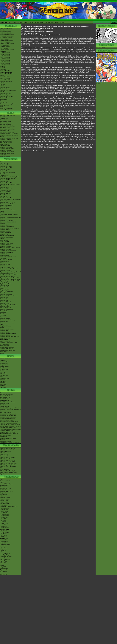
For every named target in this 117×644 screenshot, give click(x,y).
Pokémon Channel (5, 299)
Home (10, 22)
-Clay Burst (3, 547)
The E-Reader (4, 311)
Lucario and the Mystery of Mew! (9, 408)
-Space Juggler (4, 561)
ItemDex (3, 66)
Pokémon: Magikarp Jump (7, 202)
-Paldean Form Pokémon (7, 110)
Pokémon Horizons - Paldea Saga (9, 138)
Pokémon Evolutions (6, 150)
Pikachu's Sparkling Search (8, 465)
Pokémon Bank (4, 216)
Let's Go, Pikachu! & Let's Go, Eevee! (11, 199)
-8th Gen (3, 84)
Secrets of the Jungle (6, 435)
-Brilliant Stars (4, 510)
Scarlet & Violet (5, 163)
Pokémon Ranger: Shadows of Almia (10, 279)
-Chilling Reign (4, 516)
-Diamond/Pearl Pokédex (7, 36)
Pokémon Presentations (6, 96)
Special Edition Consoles (7, 347)
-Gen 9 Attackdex (5, 65)
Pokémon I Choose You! (7, 431)
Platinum (3, 266)
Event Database (4, 105)
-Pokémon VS (4, 568)
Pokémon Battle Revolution (8, 276)
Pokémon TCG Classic (6, 491)
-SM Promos (4, 534)
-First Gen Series (5, 528)
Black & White (4, 240)
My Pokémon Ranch (6, 284)
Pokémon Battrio (5, 285)
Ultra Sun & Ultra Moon (7, 198)
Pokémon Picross (5, 230)
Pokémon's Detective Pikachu (8, 438)
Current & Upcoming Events (8, 104)
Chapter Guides (4, 365)
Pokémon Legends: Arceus (7, 178)
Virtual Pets (3, 352)
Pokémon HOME (5, 180)
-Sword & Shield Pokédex (7, 44)
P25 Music (3, 92)
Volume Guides (4, 366)
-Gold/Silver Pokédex (6, 33)
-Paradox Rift (4, 494)
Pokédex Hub (33, 22)
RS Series (3, 372)
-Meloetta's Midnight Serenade (9, 423)
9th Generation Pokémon (7, 107)
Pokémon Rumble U (6, 246)
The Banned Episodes (6, 143)
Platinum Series (4, 378)
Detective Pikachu (5, 207)
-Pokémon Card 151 (6, 544)
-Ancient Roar (4, 541)
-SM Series (3, 519)
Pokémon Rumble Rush (7, 204)
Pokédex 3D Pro (5, 255)
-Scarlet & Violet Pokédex (7, 50)
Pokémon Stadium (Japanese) (8, 334)
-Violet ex (3, 552)
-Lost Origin (4, 505)
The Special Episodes (6, 141)
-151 (1, 496)
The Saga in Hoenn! (6, 124)
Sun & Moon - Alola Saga (7, 132)
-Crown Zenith (4, 502)
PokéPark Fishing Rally (7, 309)
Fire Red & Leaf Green (6, 291)
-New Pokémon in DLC (7, 108)
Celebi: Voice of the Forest (7, 402)
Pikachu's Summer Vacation (8, 448)
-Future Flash (4, 540)
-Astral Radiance (5, 508)
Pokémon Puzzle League (7, 329)
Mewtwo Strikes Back (6, 396)
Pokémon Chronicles (6, 140)
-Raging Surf (4, 543)
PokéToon (3, 155)
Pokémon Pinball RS (6, 302)
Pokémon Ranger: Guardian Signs (9, 269)
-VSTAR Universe (5, 553)
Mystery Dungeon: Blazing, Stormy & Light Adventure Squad (11, 272)
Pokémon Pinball (5, 332)
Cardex (2, 75)
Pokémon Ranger (5, 303)
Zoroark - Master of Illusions (8, 417)
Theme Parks (4, 99)
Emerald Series (4, 375)
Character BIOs (4, 362)
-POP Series (3, 537)
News (2, 28)
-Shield (2, 565)
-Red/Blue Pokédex (5, 31)
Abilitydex (3, 69)
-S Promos (3, 573)
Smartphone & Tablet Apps (8, 350)
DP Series (3, 377)
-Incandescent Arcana (6, 556)
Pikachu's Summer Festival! (8, 457)
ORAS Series (4, 386)
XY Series (3, 384)
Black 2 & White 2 (5, 242)
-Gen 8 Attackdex (5, 63)
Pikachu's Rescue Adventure (8, 450)
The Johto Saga (4, 123)
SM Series (3, 387)
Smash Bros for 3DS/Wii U (8, 236)
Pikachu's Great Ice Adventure (8, 463)
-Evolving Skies (5, 514)
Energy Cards (4, 487)
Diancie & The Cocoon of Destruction (11, 426)
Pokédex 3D (3, 254)
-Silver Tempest (4, 504)
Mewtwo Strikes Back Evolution (9, 434)
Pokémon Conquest (5, 249)
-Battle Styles (4, 517)
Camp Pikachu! (4, 454)
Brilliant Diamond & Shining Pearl (10, 177)
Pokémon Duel (4, 234)
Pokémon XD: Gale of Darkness (9, 296)
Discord (26, 22)
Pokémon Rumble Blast (7, 252)
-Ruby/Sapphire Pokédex (7, 35)
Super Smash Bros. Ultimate (8, 210)
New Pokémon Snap (6, 190)
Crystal (2, 317)
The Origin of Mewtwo (6, 394)
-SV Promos (3, 531)
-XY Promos (4, 535)
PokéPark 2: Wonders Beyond (8, 251)
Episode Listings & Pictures (8, 115)
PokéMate (3, 312)
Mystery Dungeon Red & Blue (9, 305)
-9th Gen (3, 83)
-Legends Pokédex (5, 47)
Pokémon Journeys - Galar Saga (9, 134)
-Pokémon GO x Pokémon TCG (9, 507)
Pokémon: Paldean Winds (7, 153)
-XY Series (3, 520)
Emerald (2, 293)
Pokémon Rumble (5, 270)
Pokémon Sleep (4, 171)
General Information (6, 359)
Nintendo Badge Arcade (7, 237)
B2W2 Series (4, 383)
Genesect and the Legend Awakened (10, 425)
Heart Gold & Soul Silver (7, 267)
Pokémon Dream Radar (6, 243)
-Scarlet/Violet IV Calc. (7, 80)
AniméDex (3, 117)
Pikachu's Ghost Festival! (7, 459)
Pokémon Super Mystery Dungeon (10, 228)
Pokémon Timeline (5, 87)
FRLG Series (4, 374)
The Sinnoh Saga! (5, 128)
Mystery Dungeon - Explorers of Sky (10, 278)
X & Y (2, 213)
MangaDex (3, 360)
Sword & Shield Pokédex (52, 22)
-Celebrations (4, 513)
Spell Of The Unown (6, 399)
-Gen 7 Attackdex (5, 62)
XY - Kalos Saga (5, 131)
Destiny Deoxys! (5, 406)
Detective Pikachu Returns (7, 172)
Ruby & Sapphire (5, 290)
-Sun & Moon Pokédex (6, 41)
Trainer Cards (4, 485)
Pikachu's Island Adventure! (8, 460)
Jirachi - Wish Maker (6, 405)
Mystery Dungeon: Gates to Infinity (10, 248)
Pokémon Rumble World (7, 227)
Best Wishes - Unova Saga (7, 129)
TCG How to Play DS (6, 260)
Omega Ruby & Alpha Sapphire (9, 214)
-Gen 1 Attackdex (5, 53)
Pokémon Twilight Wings (7, 149)
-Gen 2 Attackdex (5, 54)
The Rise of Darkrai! (6, 413)
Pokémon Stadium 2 (6, 318)
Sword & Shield (5, 175)
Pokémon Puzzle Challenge (8, 320)
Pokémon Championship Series (9, 90)
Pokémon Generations (6, 147)
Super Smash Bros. (5, 338)
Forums (15, 22)
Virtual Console (4, 346)
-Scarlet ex (3, 550)
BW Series (3, 381)
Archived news (8, 28)
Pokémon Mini (4, 321)
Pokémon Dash (4, 297)
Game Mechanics (5, 78)
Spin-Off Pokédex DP (6, 72)
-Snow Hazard (4, 546)
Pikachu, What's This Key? (7, 471)
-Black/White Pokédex (6, 38)
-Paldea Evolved (5, 499)
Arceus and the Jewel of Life (8, 416)
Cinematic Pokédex (5, 77)
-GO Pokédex (4, 48)
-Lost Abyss (3, 558)
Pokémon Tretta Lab (6, 245)
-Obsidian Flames (5, 498)
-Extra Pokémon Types (6, 484)
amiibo (2, 353)
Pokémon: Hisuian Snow (7, 152)
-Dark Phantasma (5, 559)
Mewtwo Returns (5, 400)
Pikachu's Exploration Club (8, 462)
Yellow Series (4, 369)
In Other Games (4, 344)
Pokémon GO (4, 165)
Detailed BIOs (4, 363)
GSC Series (3, 371)
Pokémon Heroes (5, 403)
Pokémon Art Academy (6, 220)
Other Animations (5, 156)
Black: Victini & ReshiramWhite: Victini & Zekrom (7, 419)
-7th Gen (3, 86)
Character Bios (4, 118)
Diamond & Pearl (5, 264)
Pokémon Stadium (5, 335)
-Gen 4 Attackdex (5, 57)
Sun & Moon (4, 196)
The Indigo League (5, 120)
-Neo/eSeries (4, 526)
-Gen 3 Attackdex (5, 56)
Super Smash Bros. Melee (7, 323)
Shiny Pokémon (4, 144)
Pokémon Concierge (6, 93)
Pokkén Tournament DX (7, 205)
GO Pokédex (41, 22)
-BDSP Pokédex (5, 45)
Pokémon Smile (4, 187)
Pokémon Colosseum (6, 294)
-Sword (2, 564)
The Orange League (5, 121)
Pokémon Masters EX (6, 168)
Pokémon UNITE (5, 169)
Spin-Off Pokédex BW (6, 74)
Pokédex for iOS (5, 261)
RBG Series (3, 368)
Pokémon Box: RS (5, 300)
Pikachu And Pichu (5, 451)
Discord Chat (4, 102)
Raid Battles (3, 490)
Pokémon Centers (5, 89)
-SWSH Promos (5, 532)
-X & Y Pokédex (5, 39)
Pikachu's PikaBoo (5, 453)
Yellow (2, 328)
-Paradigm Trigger (5, 555)
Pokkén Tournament (6, 233)
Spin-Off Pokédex (5, 71)
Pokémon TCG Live (6, 193)
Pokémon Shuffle (5, 225)
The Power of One (5, 397)
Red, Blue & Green (5, 326)
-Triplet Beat (4, 549)
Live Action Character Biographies (10, 443)
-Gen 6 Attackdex (5, 60)
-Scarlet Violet (4, 501)
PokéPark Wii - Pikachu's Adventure (10, 275)
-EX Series (3, 525)
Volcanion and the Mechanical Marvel (10, 429)
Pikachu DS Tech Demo (7, 308)
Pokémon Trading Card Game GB (9, 337)
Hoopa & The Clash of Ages (8, 428)
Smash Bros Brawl (5, 287)
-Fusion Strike (4, 511)
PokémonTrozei (4, 306)
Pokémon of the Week (6, 81)
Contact (20, 22)
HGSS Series (4, 380)
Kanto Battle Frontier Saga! (8, 126)
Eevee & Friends (5, 469)
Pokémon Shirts (4, 98)
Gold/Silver (3, 315)
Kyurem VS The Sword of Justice (9, 422)
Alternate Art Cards (5, 488)
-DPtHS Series (4, 523)
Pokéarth (63, 22)
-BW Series (3, 522)
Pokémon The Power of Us (7, 432)
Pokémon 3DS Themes (6, 349)
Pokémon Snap (4, 331)
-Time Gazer (4, 562)
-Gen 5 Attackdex (5, 59)
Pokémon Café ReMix (6, 166)
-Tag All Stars (4, 567)
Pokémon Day (4, 95)
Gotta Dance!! (4, 456)
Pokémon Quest (4, 208)
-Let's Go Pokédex (5, 42)
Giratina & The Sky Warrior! (8, 414)
